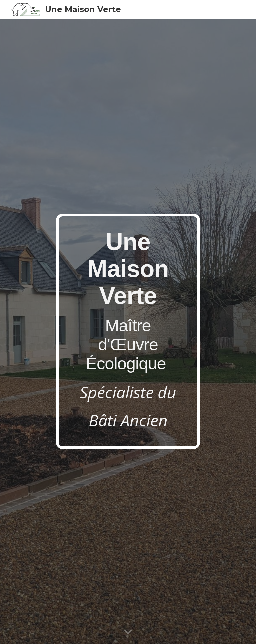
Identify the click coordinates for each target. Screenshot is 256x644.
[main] (128, 331)
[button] (128, 632)
